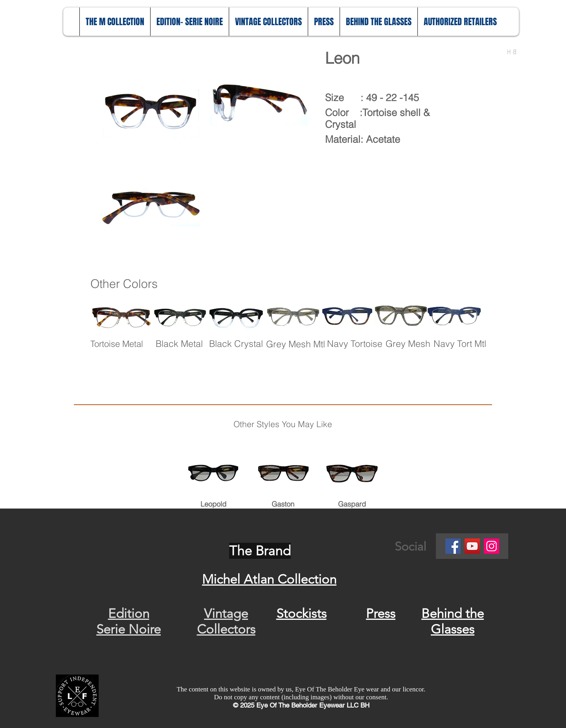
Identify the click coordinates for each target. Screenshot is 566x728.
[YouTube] (472, 546)
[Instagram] (492, 546)
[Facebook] (453, 546)
